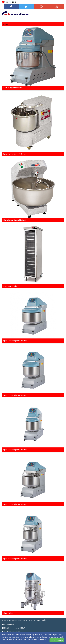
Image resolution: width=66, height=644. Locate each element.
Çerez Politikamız (33, 639)
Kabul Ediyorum (57, 640)
